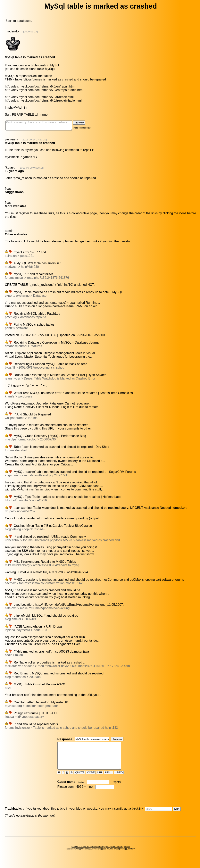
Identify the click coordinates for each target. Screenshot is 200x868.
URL (100, 779)
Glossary (100, 854)
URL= (109, 779)
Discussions (96, 856)
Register (116, 789)
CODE (91, 779)
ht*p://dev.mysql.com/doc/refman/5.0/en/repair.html (40, 86)
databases (24, 21)
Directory (131, 856)
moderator (13, 31)
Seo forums (108, 856)
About (127, 854)
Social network (73, 856)
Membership (117, 854)
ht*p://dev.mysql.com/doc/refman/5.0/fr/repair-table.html (43, 100)
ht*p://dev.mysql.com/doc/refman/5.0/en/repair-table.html (44, 90)
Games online (78, 854)
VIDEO (119, 779)
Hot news (85, 856)
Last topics (90, 854)
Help (108, 854)
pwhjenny (12, 141)
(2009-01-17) (31, 32)
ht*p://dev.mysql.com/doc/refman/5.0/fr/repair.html (39, 97)
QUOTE (80, 779)
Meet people (120, 856)
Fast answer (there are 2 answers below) (43, 126)
